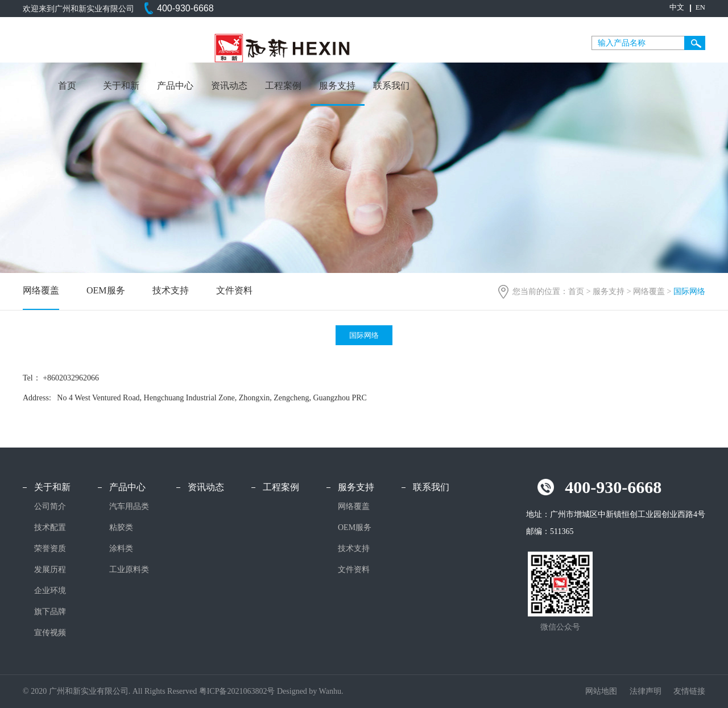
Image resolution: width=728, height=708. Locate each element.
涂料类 (121, 548)
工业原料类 (129, 570)
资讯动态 (229, 86)
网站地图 (602, 691)
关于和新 (121, 86)
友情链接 (689, 691)
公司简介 (50, 506)
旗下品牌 (50, 612)
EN (700, 7)
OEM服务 (106, 290)
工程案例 (283, 86)
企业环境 (50, 591)
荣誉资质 (50, 548)
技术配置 (50, 527)
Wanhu (330, 691)
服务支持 (337, 86)
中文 (677, 7)
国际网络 (364, 335)
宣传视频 (50, 633)
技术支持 (171, 290)
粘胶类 (121, 527)
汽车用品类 (129, 506)
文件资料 (234, 290)
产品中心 (175, 86)
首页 (67, 86)
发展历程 (50, 570)
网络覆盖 (649, 291)
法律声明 (647, 691)
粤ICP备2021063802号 (237, 691)
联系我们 (391, 86)
